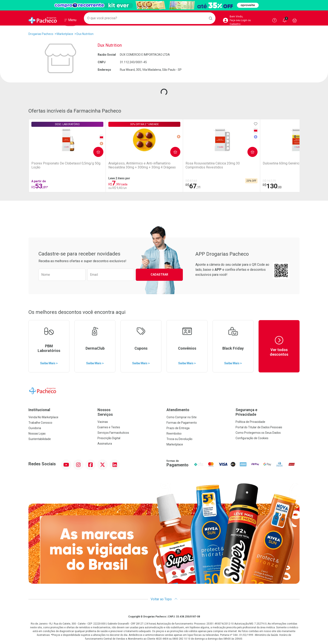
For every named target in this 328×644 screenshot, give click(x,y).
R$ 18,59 (263, 181)
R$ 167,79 (173, 181)
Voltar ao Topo (164, 599)
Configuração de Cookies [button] (252, 438)
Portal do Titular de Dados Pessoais (259, 427)
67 (129, 186)
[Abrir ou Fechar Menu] (70, 21)
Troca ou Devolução (179, 439)
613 (221, 186)
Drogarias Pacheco (41, 34)
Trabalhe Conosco (40, 423)
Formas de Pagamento (182, 423)
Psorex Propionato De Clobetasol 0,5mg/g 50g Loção (49, 167)
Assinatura (105, 444)
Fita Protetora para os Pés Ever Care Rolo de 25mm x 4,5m (276, 167)
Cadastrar (159, 275)
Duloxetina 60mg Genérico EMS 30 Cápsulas (186, 165)
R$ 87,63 (127, 181)
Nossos (129, 412)
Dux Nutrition (85, 34)
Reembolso (174, 434)
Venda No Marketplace (43, 417)
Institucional (39, 410)
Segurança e (268, 412)
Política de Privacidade (250, 422)
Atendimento (178, 410)
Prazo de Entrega (178, 428)
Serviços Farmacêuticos (113, 433)
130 (176, 186)
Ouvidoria (35, 428)
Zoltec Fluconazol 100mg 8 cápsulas (232, 165)
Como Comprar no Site (182, 417)
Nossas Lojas (37, 434)
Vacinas (103, 422)
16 (264, 186)
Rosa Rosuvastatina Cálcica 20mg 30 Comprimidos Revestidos (140, 167)
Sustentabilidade (40, 439)
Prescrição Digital (109, 438)
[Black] (164, 5)
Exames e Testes (109, 427)
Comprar (65, 149)
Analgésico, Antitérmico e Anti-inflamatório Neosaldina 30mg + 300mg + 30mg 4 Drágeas (96, 167)
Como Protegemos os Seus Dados (258, 433)
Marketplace (65, 34)
